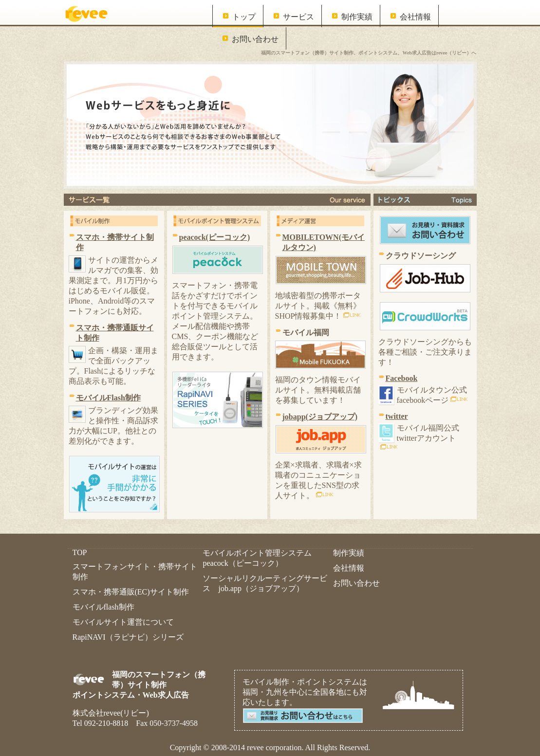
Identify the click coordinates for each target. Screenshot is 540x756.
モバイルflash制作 (103, 607)
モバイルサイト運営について (123, 622)
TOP (80, 552)
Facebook (402, 378)
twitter (397, 416)
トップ (244, 17)
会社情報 (415, 17)
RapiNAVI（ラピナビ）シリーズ (128, 637)
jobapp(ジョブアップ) (320, 417)
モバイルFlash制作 (108, 398)
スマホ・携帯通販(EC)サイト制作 (131, 592)
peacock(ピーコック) (215, 237)
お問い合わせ (255, 39)
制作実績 (357, 17)
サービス (298, 17)
